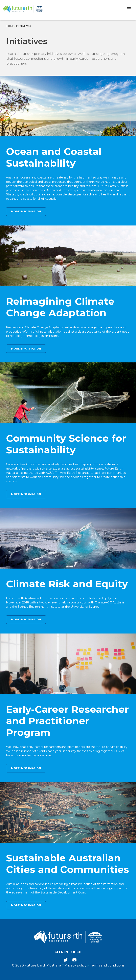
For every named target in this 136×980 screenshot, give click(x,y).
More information (26, 211)
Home (10, 26)
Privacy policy (75, 965)
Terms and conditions (107, 965)
